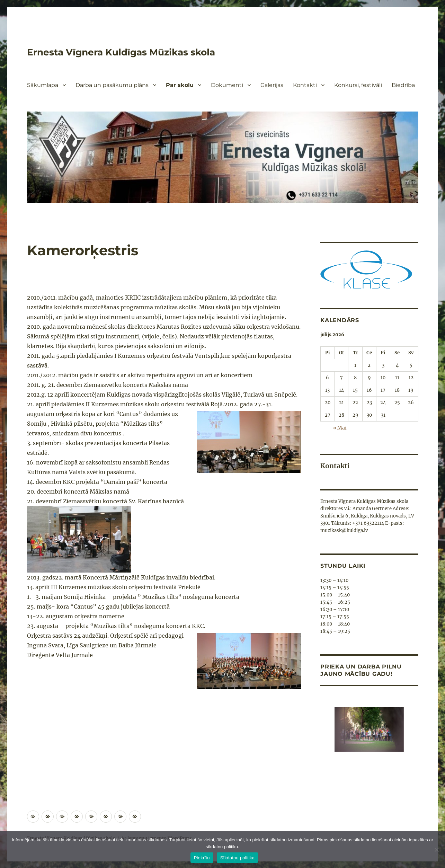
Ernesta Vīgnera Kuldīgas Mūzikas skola (127, 52)
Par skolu (180, 85)
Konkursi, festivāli (358, 85)
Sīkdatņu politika (238, 858)
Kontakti (305, 85)
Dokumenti (227, 85)
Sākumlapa (43, 85)
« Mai (340, 428)
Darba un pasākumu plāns (112, 85)
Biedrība (403, 85)
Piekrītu (202, 858)
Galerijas (272, 85)
